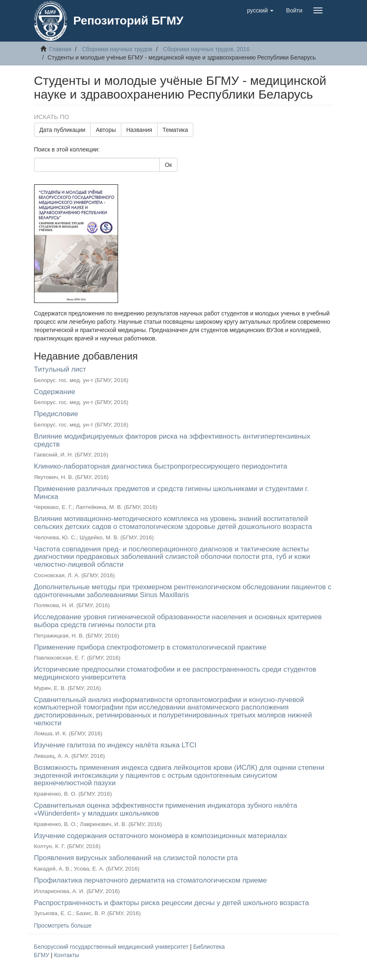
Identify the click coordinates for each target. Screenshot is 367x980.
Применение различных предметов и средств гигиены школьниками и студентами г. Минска (171, 493)
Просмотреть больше (63, 925)
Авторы (106, 130)
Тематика (175, 130)
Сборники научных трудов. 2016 (206, 49)
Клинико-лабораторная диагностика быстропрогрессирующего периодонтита (161, 466)
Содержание (55, 392)
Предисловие (56, 414)
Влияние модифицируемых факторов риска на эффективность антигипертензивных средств (172, 440)
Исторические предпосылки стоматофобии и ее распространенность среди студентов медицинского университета (175, 673)
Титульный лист (60, 369)
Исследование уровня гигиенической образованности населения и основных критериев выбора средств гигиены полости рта (178, 621)
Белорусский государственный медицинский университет (112, 947)
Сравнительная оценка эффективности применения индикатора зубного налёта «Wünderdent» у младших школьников (166, 809)
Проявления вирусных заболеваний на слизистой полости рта (136, 858)
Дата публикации (63, 130)
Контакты (67, 955)
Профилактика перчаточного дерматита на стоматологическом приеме (150, 880)
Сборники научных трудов (117, 49)
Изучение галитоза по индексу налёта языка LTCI (115, 745)
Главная (60, 49)
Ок (168, 165)
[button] (260, 10)
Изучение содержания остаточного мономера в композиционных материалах (161, 836)
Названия (139, 130)
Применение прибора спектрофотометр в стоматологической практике (150, 647)
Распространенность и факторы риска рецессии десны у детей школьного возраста (172, 903)
